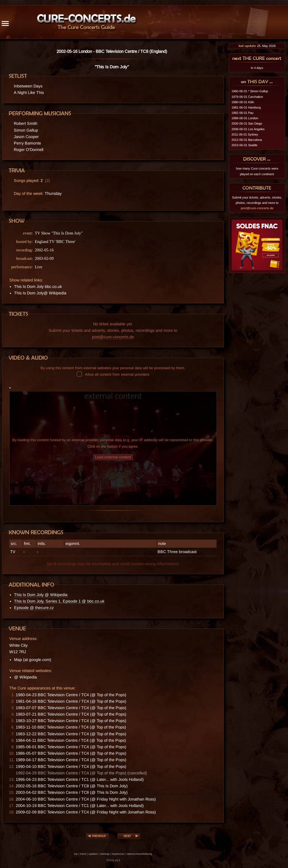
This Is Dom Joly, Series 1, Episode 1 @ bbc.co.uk (59, 601)
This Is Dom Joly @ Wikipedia (41, 595)
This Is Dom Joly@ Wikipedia (40, 293)
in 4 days (257, 68)
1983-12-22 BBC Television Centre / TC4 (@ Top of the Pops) (71, 734)
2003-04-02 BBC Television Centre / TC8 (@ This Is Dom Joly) (72, 792)
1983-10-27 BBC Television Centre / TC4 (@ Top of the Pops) (71, 721)
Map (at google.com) (33, 660)
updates (93, 854)
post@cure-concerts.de (113, 337)
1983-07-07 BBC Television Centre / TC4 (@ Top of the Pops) (71, 708)
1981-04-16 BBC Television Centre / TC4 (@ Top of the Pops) (71, 701)
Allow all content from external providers (113, 374)
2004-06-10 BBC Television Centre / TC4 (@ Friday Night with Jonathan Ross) (86, 799)
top (76, 854)
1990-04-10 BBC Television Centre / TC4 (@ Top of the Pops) (71, 766)
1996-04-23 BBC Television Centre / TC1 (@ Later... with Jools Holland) (80, 779)
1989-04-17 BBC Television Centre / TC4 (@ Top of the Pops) (71, 760)
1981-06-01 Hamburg (246, 107)
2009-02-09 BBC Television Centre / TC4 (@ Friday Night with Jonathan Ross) (86, 812)
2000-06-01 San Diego (247, 123)
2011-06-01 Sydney (245, 134)
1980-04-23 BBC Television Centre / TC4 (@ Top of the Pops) (71, 695)
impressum (118, 854)
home (83, 854)
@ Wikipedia (25, 677)
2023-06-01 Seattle (244, 145)
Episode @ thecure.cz (34, 608)
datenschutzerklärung (139, 854)
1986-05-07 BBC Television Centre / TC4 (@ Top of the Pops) (71, 753)
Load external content (113, 457)
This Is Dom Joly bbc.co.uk (38, 287)
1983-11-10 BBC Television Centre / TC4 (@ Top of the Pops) (71, 727)
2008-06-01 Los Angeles (248, 129)
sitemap (105, 854)
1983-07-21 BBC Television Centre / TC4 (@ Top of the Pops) (71, 714)
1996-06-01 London (245, 118)
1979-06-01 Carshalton (247, 97)
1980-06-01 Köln (243, 102)
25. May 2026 (257, 46)
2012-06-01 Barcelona (247, 140)
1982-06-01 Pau (242, 113)
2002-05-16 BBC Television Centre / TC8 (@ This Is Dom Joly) (72, 786)
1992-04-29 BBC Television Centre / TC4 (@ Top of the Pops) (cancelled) (81, 773)
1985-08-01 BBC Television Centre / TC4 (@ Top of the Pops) (71, 747)
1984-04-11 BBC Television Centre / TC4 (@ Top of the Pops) (71, 740)
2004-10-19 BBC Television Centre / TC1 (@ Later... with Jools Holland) (80, 806)
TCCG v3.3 (113, 860)
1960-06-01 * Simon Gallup (250, 91)
